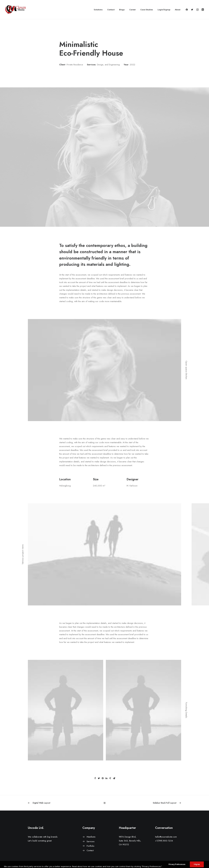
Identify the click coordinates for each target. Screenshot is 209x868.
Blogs (122, 10)
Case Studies (147, 10)
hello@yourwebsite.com (166, 837)
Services (91, 841)
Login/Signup (164, 10)
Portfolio (90, 846)
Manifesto (91, 837)
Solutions (98, 10)
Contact (111, 10)
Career (133, 10)
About (178, 10)
